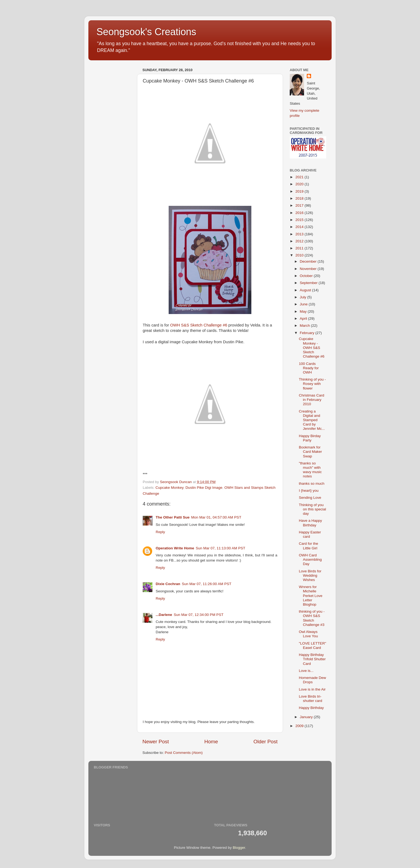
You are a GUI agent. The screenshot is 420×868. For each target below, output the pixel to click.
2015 (300, 220)
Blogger (239, 848)
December (309, 261)
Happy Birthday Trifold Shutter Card (312, 659)
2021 (300, 177)
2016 (300, 213)
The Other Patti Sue (173, 517)
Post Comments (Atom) (184, 753)
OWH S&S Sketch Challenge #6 (199, 325)
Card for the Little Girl (309, 546)
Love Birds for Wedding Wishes (310, 575)
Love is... (306, 671)
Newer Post (156, 742)
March (305, 326)
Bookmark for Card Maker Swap (311, 452)
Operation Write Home (175, 548)
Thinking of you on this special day (313, 509)
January (307, 717)
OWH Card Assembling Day (310, 560)
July (304, 297)
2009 (300, 726)
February (308, 333)
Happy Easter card (310, 534)
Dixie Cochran (168, 584)
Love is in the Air (312, 689)
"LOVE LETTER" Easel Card (313, 646)
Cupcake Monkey (169, 488)
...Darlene (164, 615)
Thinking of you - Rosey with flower (312, 384)
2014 (300, 227)
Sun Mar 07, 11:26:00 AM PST (207, 584)
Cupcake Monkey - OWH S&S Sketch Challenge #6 (312, 348)
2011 (300, 248)
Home (211, 742)
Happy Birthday (311, 708)
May (304, 311)
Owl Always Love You (309, 634)
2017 (300, 205)
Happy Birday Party (310, 438)
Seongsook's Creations (146, 32)
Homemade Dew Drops (313, 680)
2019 (300, 191)
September (309, 283)
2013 (300, 234)
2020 (300, 184)
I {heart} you (309, 491)
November (309, 269)
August (306, 290)
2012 (300, 241)
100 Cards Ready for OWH (309, 368)
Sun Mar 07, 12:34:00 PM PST (199, 615)
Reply (160, 532)
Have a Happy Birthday (311, 523)
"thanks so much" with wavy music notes (310, 470)
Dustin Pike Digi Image (204, 488)
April (304, 319)
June (304, 304)
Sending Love (310, 498)
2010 (300, 255)
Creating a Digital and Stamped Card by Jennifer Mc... (312, 420)
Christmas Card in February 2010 (312, 400)
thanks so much (312, 483)
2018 (300, 198)
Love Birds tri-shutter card (311, 699)
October (307, 276)
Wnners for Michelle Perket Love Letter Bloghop (311, 596)
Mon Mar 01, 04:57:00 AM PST (216, 517)
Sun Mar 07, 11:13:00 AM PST (220, 548)
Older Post (266, 742)
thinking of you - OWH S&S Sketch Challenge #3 (312, 618)
